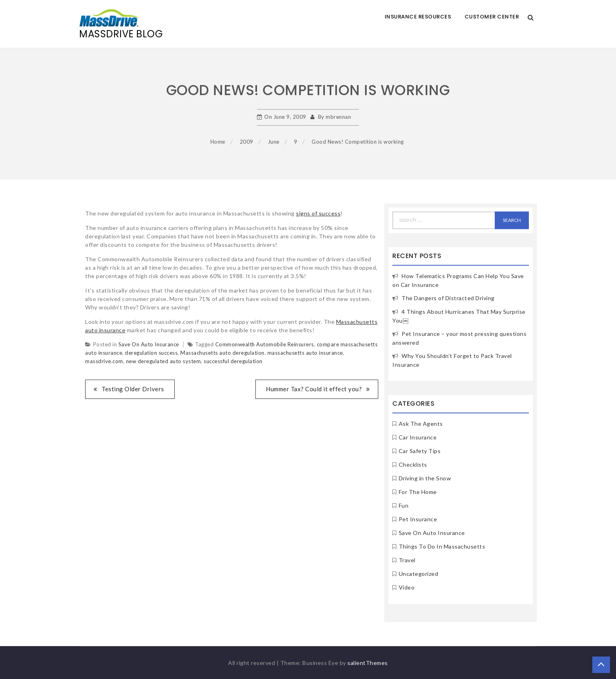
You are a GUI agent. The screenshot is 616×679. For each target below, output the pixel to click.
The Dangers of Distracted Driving (448, 298)
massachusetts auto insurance (305, 353)
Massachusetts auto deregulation (222, 353)
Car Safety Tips (420, 451)
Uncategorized (419, 574)
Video (407, 587)
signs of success (318, 213)
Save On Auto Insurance (149, 344)
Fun (404, 505)
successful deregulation (233, 361)
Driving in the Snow (425, 478)
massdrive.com (104, 361)
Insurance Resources (418, 17)
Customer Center (492, 17)
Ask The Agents (421, 424)
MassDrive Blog (121, 34)
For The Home (418, 492)
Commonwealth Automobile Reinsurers (265, 344)
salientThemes (368, 663)
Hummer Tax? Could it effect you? (314, 389)
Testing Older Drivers (133, 389)
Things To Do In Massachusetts (442, 546)
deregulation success (151, 353)
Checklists (413, 465)
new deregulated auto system (164, 361)
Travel (407, 560)
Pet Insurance (418, 519)
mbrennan (338, 117)
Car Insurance (418, 437)
